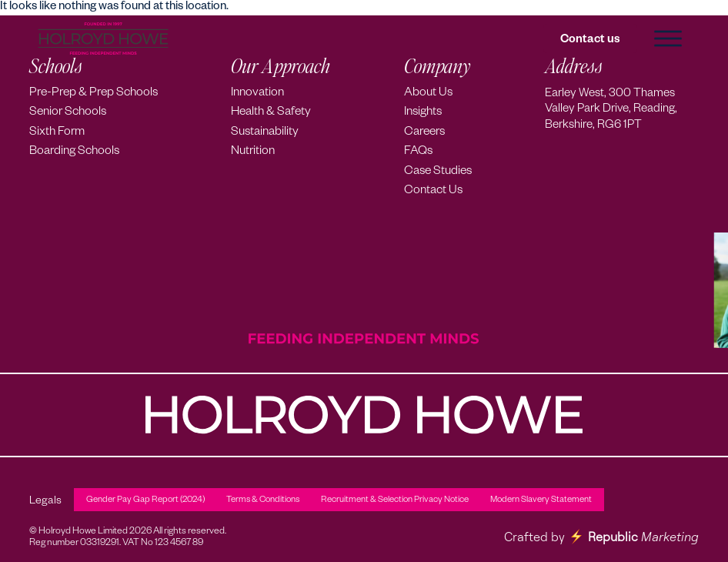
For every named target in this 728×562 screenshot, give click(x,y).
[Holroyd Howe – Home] (103, 39)
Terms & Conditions (263, 501)
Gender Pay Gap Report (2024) (145, 501)
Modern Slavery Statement (541, 501)
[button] (668, 38)
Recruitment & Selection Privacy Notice (395, 501)
